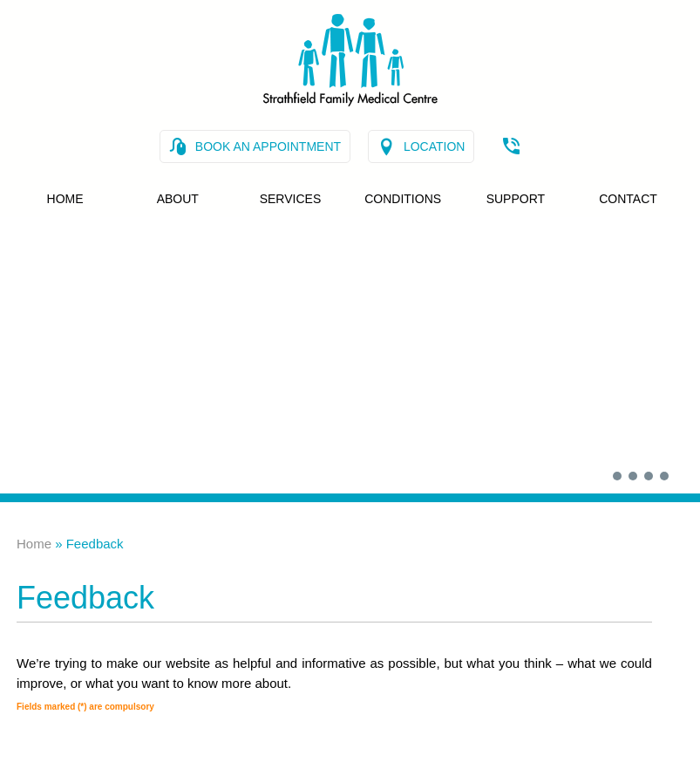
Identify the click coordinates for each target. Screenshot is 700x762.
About (178, 199)
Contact (628, 199)
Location (435, 146)
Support (516, 199)
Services (291, 199)
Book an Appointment (268, 146)
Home (65, 199)
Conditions (403, 199)
